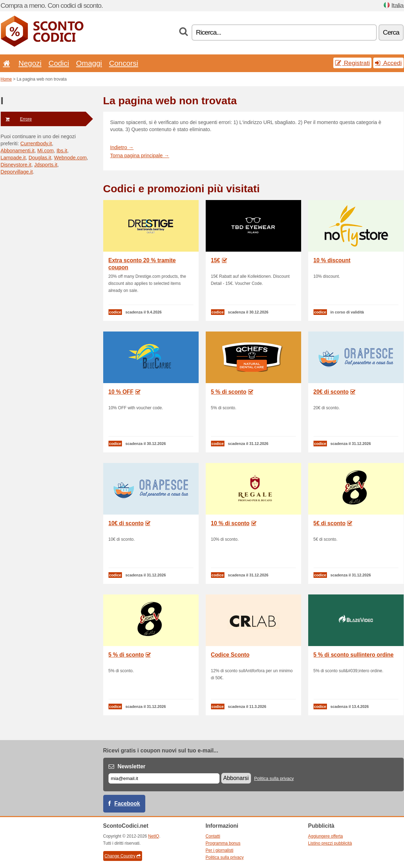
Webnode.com (71, 158)
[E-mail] (164, 778)
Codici (59, 63)
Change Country (123, 856)
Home (6, 79)
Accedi (388, 63)
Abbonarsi (236, 778)
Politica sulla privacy (274, 779)
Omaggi (89, 63)
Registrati (352, 63)
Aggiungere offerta (326, 836)
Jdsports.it (46, 165)
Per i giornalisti (220, 850)
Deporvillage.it (17, 172)
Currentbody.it (36, 143)
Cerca (391, 32)
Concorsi (123, 63)
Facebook (127, 804)
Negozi (30, 63)
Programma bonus (223, 843)
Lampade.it (13, 158)
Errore (16, 119)
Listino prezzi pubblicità (330, 843)
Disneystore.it (16, 165)
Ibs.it (62, 151)
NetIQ (154, 836)
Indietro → (122, 147)
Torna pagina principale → (140, 156)
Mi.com (46, 151)
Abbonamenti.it (18, 151)
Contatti (213, 836)
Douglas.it (40, 158)
